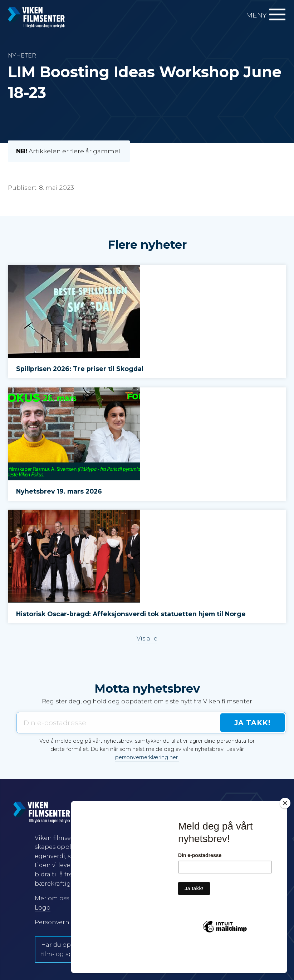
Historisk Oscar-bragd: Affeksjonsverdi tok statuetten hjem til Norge (131, 614)
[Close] (285, 829)
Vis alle (147, 639)
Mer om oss (52, 898)
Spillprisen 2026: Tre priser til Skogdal (80, 369)
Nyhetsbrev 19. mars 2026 (59, 491)
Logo (43, 908)
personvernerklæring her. (147, 757)
